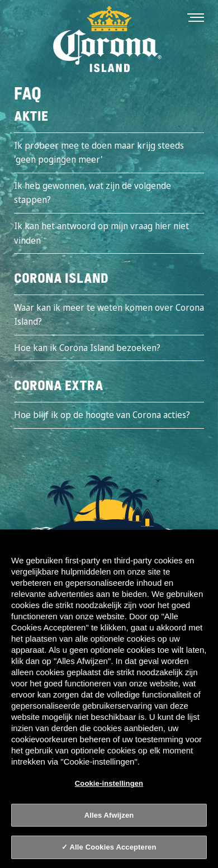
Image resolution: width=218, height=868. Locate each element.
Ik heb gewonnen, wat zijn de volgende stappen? (93, 193)
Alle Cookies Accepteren (113, 847)
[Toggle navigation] (196, 17)
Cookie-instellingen (109, 783)
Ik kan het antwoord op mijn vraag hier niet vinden (101, 233)
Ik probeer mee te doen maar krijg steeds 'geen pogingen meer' (99, 153)
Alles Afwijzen (109, 815)
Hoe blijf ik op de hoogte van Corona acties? (102, 415)
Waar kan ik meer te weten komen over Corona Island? (109, 315)
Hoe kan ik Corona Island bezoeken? (87, 348)
